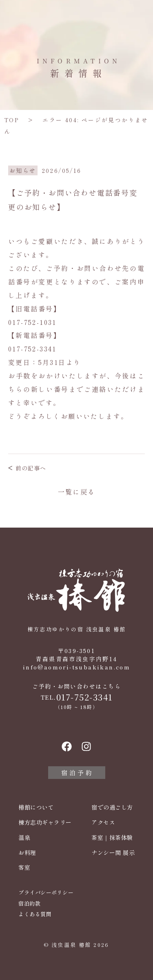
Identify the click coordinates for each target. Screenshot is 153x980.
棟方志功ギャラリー (45, 822)
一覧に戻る (77, 492)
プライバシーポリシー (46, 893)
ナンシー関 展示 (113, 853)
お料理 (27, 853)
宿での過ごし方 (112, 807)
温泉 (24, 838)
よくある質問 (35, 914)
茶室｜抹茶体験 (112, 838)
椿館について (36, 807)
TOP (11, 120)
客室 (24, 867)
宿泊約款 (29, 904)
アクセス (103, 822)
